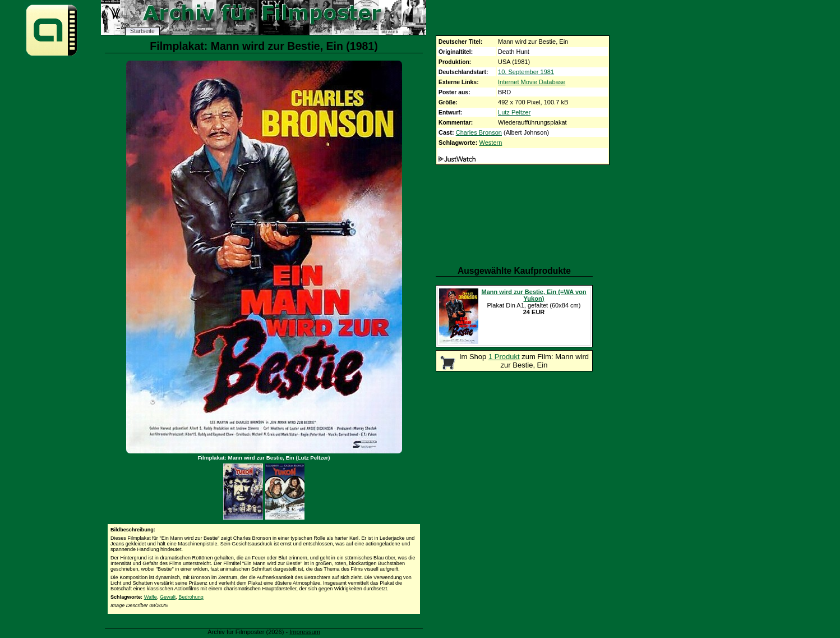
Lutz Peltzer (514, 112)
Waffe (151, 597)
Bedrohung (191, 597)
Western (490, 143)
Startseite (142, 31)
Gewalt (168, 597)
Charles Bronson (479, 132)
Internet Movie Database (532, 82)
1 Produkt (504, 357)
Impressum (305, 632)
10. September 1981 (526, 72)
